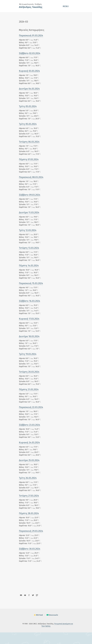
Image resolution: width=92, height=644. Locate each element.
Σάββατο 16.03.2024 (30, 301)
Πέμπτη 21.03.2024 (29, 389)
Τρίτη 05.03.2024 (28, 106)
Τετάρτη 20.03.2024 (29, 372)
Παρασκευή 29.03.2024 (31, 531)
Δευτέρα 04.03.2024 (29, 89)
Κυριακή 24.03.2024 (29, 443)
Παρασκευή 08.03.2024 (31, 177)
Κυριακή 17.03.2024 (29, 319)
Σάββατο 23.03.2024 (30, 425)
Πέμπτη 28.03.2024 (29, 513)
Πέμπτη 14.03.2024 (29, 266)
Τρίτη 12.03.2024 (28, 230)
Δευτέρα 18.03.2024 (29, 336)
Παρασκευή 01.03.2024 (31, 36)
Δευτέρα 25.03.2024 (29, 460)
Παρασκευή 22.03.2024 (31, 407)
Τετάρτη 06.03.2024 (29, 142)
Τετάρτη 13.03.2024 (29, 248)
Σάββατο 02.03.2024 (30, 53)
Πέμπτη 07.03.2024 (29, 159)
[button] (68, 6)
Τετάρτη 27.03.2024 (29, 496)
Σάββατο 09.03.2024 (30, 195)
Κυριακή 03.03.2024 (29, 71)
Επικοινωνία (53, 615)
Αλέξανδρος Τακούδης (31, 7)
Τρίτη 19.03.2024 (28, 354)
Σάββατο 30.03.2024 (30, 549)
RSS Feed (39, 615)
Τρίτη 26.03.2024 (28, 478)
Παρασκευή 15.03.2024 (31, 283)
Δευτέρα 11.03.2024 (29, 213)
